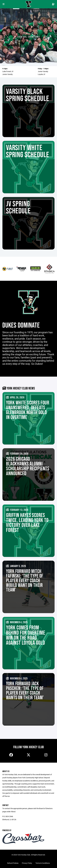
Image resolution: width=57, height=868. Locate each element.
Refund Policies (13, 863)
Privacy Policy (27, 863)
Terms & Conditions (43, 863)
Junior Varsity (8, 74)
